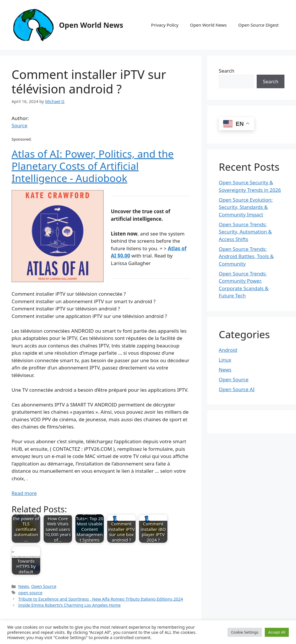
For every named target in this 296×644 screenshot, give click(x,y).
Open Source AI (237, 389)
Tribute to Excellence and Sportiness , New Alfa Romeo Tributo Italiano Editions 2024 (101, 599)
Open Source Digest (258, 25)
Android (228, 350)
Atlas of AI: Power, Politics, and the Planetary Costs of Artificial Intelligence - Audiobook (93, 166)
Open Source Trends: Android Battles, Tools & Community (246, 256)
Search (227, 71)
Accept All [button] (277, 632)
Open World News (91, 25)
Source (20, 125)
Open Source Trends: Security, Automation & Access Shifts (245, 232)
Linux (225, 360)
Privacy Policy (165, 25)
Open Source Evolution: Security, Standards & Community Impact (246, 207)
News (24, 586)
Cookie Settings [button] (245, 632)
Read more (24, 493)
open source (30, 593)
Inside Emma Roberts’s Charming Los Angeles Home (69, 605)
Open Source (44, 586)
